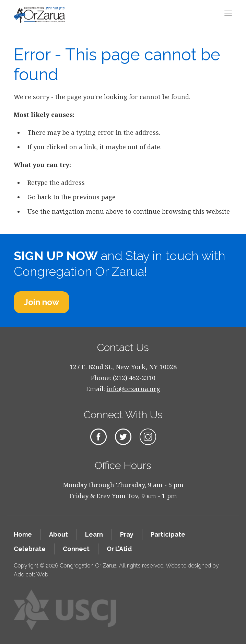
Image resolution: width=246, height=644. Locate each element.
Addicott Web (31, 575)
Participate (168, 534)
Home (23, 534)
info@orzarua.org (133, 389)
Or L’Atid (119, 549)
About (58, 534)
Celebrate (30, 549)
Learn (94, 534)
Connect (76, 549)
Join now (42, 302)
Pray (127, 534)
